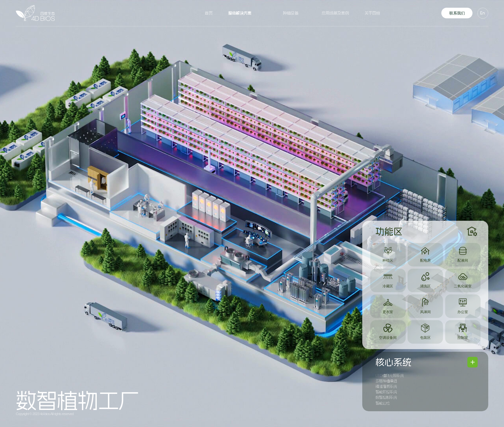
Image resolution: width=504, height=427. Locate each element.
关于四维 (372, 13)
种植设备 (291, 13)
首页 (209, 13)
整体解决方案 (240, 13)
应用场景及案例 (335, 13)
